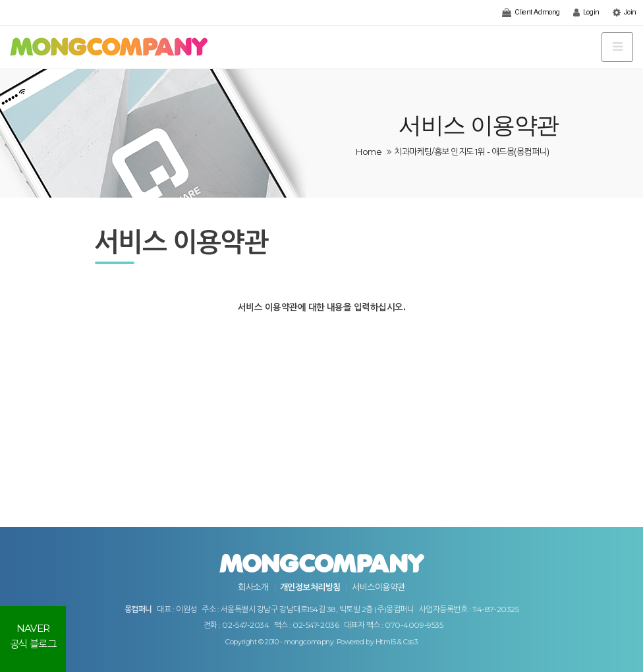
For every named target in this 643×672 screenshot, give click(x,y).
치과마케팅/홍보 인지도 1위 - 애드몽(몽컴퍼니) (471, 152)
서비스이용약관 (378, 587)
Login (586, 13)
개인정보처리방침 (310, 587)
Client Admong (531, 13)
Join (625, 13)
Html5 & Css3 (397, 642)
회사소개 (253, 587)
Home (369, 152)
